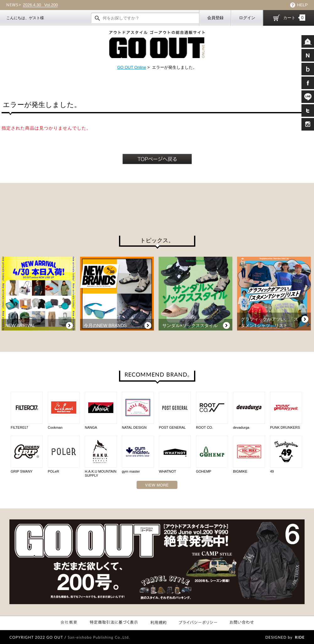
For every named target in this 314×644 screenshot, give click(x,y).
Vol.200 (40, 5)
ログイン (247, 18)
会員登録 (215, 18)
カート (294, 18)
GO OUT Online (132, 67)
